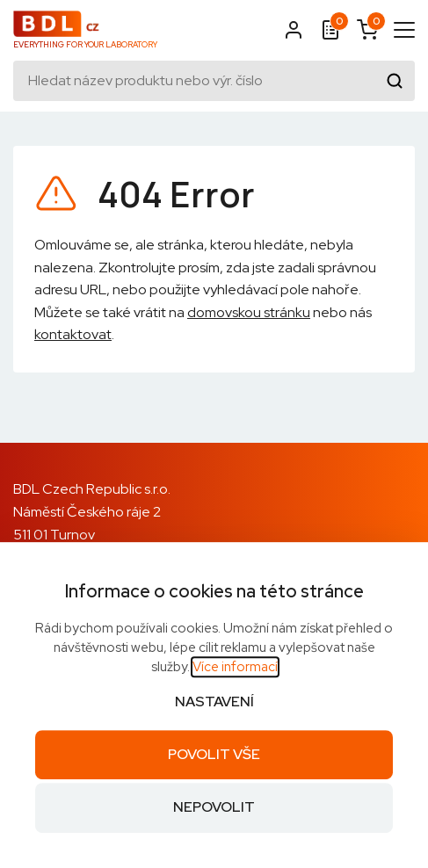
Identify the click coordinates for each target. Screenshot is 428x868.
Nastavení (214, 702)
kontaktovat (73, 334)
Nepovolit (214, 808)
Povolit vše (214, 754)
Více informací (235, 667)
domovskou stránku (249, 312)
